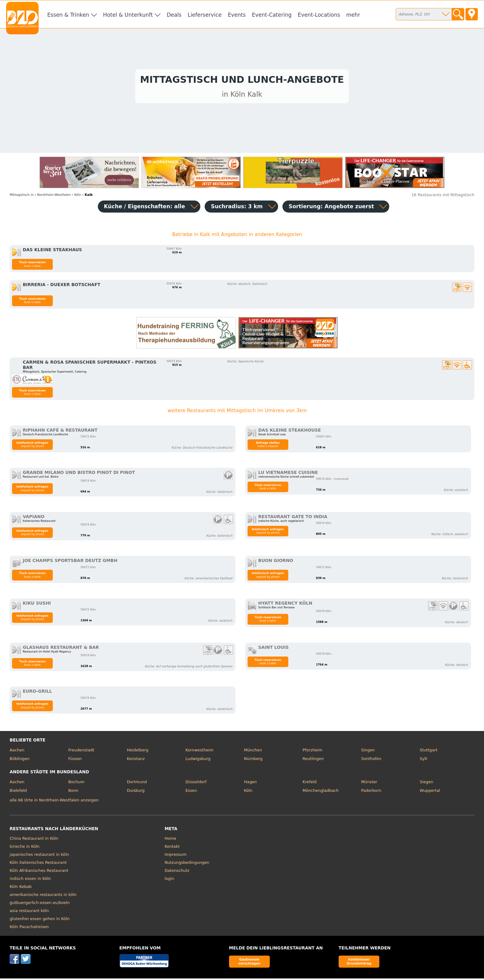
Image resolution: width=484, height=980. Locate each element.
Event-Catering (272, 15)
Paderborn (371, 792)
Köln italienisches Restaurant (38, 864)
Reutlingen (313, 760)
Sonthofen (371, 760)
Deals (174, 15)
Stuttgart (429, 752)
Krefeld (309, 784)
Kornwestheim (200, 752)
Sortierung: (331, 208)
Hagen (250, 784)
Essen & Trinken (68, 15)
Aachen (17, 752)
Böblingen (19, 760)
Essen (191, 792)
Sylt (423, 760)
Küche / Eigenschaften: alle (145, 208)
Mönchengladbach (321, 792)
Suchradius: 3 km (237, 208)
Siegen (427, 784)
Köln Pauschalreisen (29, 929)
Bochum (76, 784)
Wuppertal (430, 792)
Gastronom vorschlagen (250, 963)
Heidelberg (138, 752)
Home (170, 840)
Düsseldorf (196, 784)
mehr (353, 15)
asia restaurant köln (29, 912)
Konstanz (136, 760)
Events (237, 15)
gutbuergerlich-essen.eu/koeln (40, 904)
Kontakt (172, 848)
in (22, 196)
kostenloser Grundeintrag (359, 963)
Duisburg (136, 792)
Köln (248, 792)
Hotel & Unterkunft (128, 15)
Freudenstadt (81, 752)
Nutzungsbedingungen (187, 864)
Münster (369, 784)
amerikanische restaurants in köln (43, 896)
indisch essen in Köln (30, 880)
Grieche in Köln (25, 848)
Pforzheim (312, 752)
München (253, 752)
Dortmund (137, 784)
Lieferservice (205, 15)
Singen (368, 752)
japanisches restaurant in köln (39, 856)
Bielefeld (18, 792)
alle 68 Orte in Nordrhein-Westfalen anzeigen (54, 802)
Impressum (175, 856)
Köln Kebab (21, 888)
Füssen (75, 760)
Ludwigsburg (198, 760)
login (169, 880)
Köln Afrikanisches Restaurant (39, 872)
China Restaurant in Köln (34, 840)
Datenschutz (177, 872)
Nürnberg (253, 760)
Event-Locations (319, 15)
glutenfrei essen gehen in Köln (40, 921)
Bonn (73, 792)
